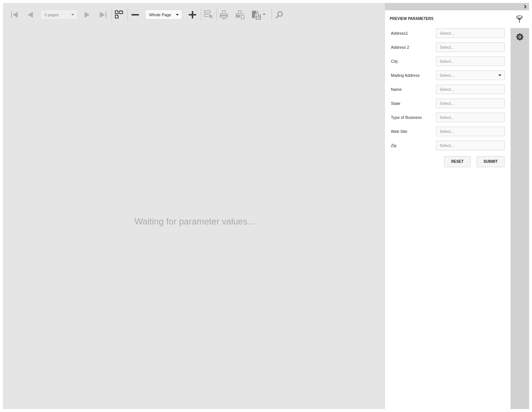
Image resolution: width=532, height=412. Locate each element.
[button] (177, 15)
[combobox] (164, 15)
